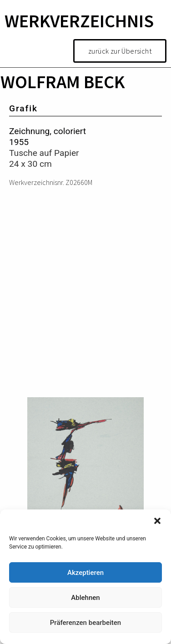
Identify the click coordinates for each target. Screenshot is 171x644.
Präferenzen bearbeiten (85, 623)
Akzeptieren (85, 573)
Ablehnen (85, 598)
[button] (157, 521)
